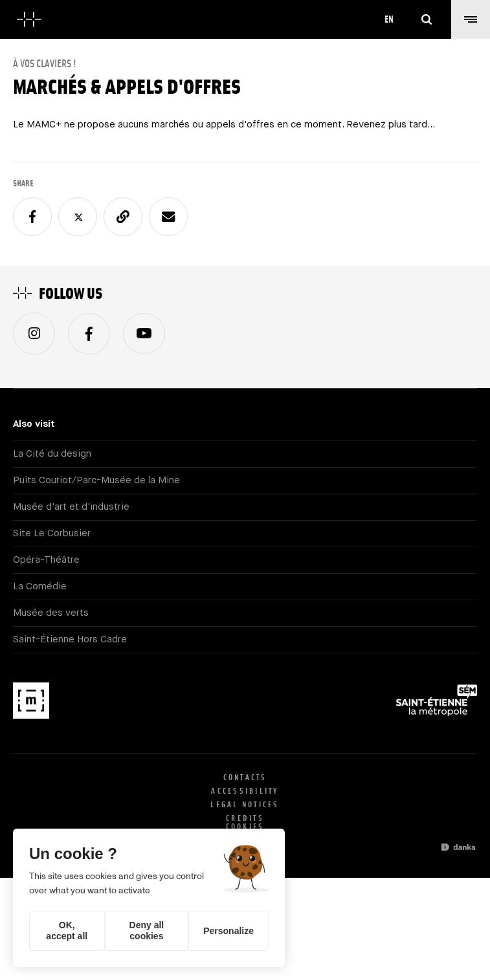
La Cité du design (52, 454)
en (389, 19)
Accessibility (245, 791)
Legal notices (245, 804)
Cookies (245, 826)
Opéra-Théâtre (46, 560)
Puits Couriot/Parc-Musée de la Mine (96, 480)
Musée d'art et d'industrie (71, 507)
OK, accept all (67, 931)
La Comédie (40, 586)
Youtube (144, 333)
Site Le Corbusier (52, 533)
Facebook (89, 333)
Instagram (34, 333)
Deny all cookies (147, 931)
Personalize (228, 931)
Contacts (245, 777)
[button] (471, 19)
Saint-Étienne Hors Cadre (70, 639)
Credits (245, 818)
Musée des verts (51, 613)
